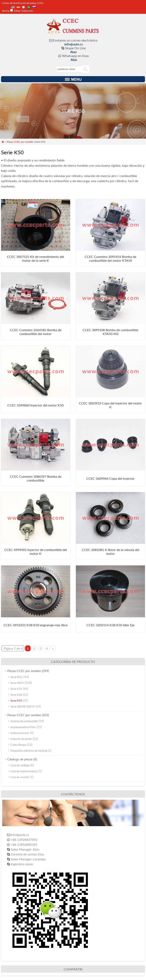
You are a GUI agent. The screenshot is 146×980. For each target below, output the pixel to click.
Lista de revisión (20, 777)
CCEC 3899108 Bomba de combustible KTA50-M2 (110, 332)
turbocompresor (20, 733)
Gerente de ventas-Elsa (27, 854)
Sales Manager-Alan (25, 849)
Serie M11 (17, 677)
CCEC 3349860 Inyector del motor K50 (35, 405)
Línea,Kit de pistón (21, 739)
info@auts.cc (74, 44)
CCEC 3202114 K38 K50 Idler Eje (110, 625)
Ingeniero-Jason (22, 864)
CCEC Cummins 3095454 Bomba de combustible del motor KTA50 (110, 258)
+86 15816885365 (24, 844)
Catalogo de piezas (20, 759)
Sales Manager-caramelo (28, 859)
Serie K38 (16, 695)
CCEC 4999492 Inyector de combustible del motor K (36, 552)
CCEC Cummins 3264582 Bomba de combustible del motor (36, 332)
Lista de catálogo (20, 765)
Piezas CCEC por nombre (24, 715)
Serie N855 (17, 683)
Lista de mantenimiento (24, 771)
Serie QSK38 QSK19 (23, 706)
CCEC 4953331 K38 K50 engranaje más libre (35, 625)
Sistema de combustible (24, 721)
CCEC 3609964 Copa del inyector (110, 478)
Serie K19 (16, 689)
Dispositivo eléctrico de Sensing (29, 751)
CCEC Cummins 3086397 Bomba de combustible (36, 478)
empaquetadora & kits (23, 727)
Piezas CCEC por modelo (20, 142)
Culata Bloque (18, 745)
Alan (73, 52)
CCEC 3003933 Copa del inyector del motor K (110, 405)
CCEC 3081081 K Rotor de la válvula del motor (111, 552)
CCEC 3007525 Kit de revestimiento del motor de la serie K (35, 258)
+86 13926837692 (24, 839)
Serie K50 (16, 701)
